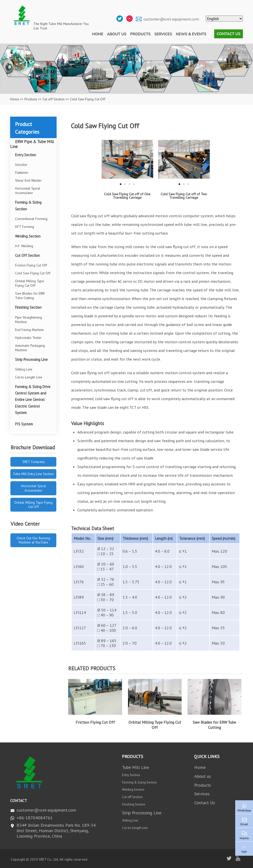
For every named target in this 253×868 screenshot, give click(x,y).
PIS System (24, 424)
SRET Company (33, 462)
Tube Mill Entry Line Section (33, 474)
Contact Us (229, 34)
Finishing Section (28, 307)
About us (117, 34)
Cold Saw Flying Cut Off (33, 273)
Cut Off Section (27, 255)
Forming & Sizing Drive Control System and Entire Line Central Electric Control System (33, 400)
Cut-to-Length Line (29, 377)
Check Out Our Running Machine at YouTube (33, 540)
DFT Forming (25, 227)
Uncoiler (21, 165)
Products (140, 34)
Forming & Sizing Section (28, 206)
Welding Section (28, 236)
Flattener (22, 173)
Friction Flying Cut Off (95, 722)
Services (163, 34)
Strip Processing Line (31, 359)
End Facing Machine (29, 330)
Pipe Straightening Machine (29, 320)
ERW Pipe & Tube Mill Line (32, 144)
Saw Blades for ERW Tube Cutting (214, 725)
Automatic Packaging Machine (30, 348)
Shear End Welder (28, 180)
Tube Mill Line (136, 767)
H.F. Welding (24, 246)
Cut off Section (53, 99)
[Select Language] (224, 19)
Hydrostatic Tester (28, 338)
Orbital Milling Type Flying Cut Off (155, 725)
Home (98, 34)
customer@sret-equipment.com (171, 19)
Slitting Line (24, 369)
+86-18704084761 (35, 818)
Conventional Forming (31, 219)
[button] (107, 160)
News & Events (191, 34)
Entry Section (26, 155)
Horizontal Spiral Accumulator (28, 191)
